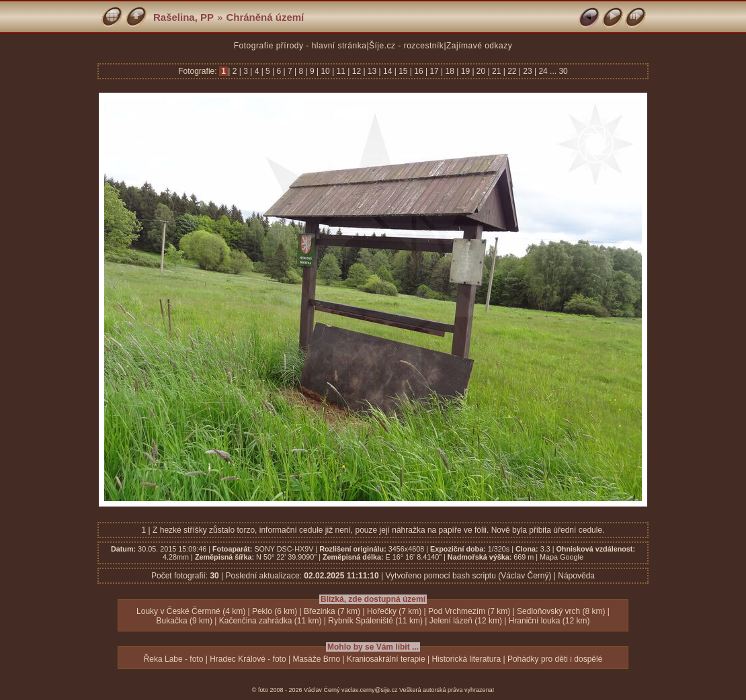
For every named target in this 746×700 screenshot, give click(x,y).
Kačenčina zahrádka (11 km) (271, 621)
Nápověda (576, 576)
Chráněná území (265, 17)
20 (481, 71)
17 (434, 71)
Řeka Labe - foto (174, 659)
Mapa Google (562, 557)
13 (372, 71)
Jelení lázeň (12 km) (466, 621)
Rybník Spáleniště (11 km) (375, 621)
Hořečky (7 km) (394, 611)
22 (512, 71)
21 (497, 71)
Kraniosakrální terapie (386, 659)
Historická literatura (466, 659)
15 (403, 71)
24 (543, 71)
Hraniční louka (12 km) (549, 621)
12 (356, 71)
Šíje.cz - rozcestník (406, 46)
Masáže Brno (316, 659)
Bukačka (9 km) (184, 621)
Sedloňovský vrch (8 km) (561, 611)
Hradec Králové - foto (248, 659)
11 (341, 71)
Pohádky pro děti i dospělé (555, 659)
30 (563, 71)
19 (465, 71)
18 (450, 71)
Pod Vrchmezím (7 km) (469, 611)
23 (528, 71)
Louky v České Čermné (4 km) (191, 611)
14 (388, 71)
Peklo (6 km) (275, 611)
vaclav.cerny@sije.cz (370, 690)
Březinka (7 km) (332, 611)
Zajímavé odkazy (479, 46)
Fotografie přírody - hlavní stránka (300, 46)
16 (419, 71)
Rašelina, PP (183, 17)
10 (325, 71)
